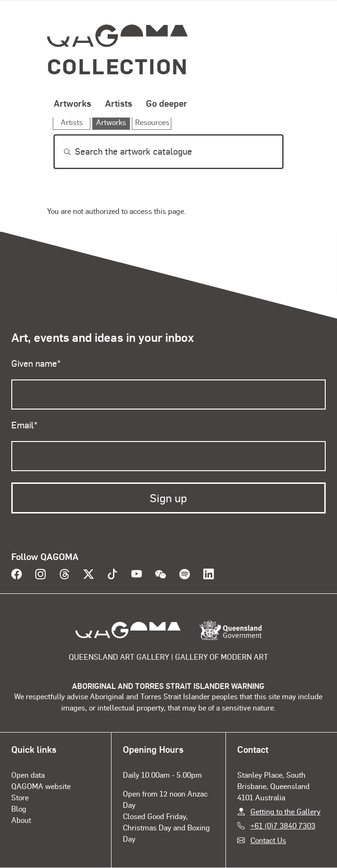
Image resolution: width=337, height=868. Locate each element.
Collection (118, 66)
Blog (19, 809)
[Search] (168, 152)
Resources (152, 122)
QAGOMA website (41, 786)
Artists (119, 103)
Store (20, 797)
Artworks (72, 103)
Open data (28, 775)
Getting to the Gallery (285, 811)
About (21, 820)
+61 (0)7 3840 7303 (283, 825)
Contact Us (268, 840)
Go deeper (167, 103)
